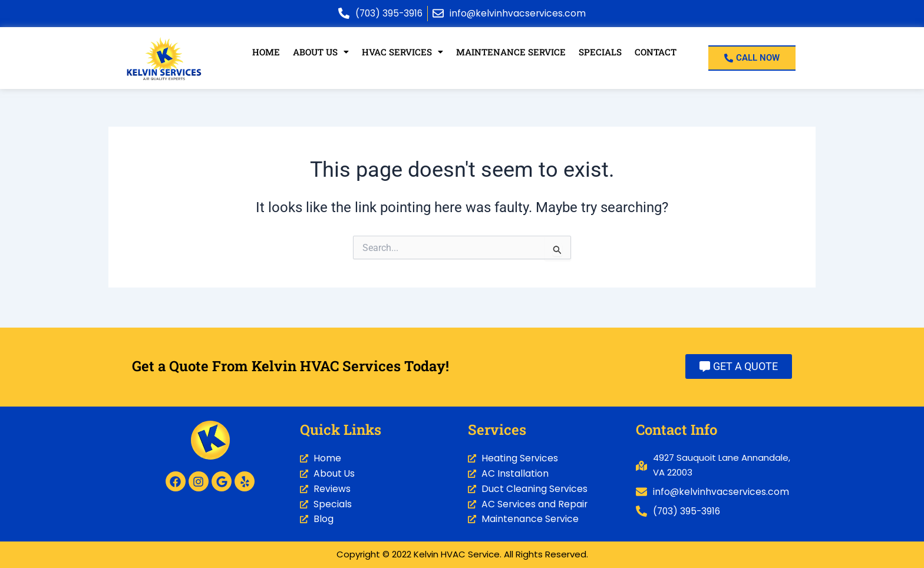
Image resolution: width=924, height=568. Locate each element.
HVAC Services (403, 52)
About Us (321, 52)
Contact (655, 52)
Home (267, 52)
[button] (321, 52)
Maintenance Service (511, 52)
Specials (599, 52)
